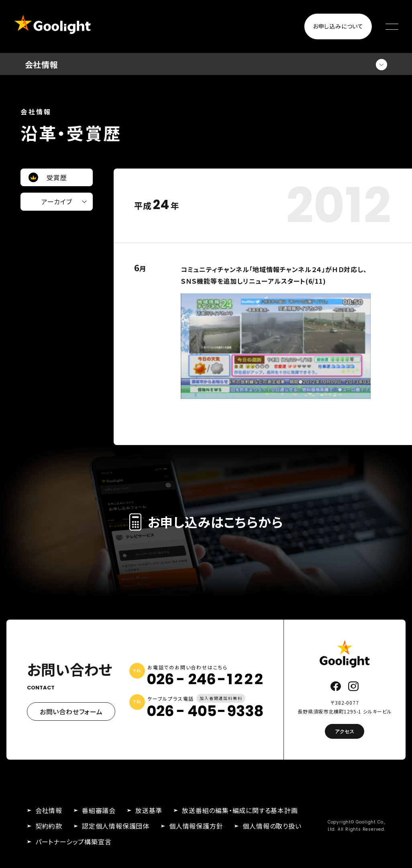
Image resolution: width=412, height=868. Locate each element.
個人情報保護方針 (196, 826)
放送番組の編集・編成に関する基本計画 (240, 810)
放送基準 (149, 810)
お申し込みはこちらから (206, 522)
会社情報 (49, 810)
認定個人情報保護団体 (116, 826)
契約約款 (49, 826)
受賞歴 (57, 177)
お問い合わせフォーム (71, 711)
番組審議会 (99, 810)
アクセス (345, 731)
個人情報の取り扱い (272, 826)
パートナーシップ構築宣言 (73, 842)
